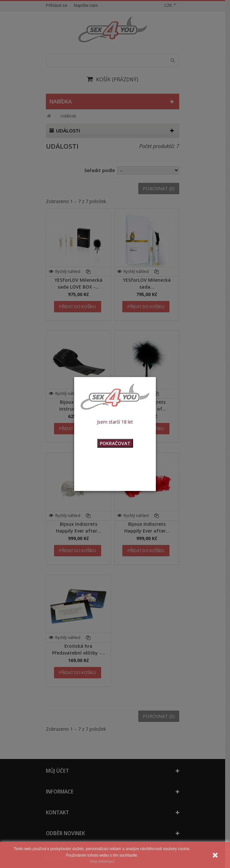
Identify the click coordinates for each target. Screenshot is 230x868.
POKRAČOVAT (115, 443)
